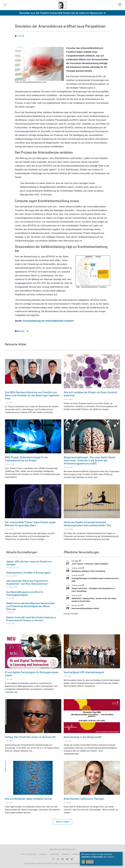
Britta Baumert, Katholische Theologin (84, 799)
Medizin (21, 331)
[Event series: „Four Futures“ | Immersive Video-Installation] (80, 561)
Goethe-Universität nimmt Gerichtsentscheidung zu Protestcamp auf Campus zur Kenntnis (31, 619)
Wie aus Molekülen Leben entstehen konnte (28, 799)
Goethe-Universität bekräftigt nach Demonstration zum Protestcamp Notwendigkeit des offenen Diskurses (31, 606)
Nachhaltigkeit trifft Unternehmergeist (84, 672)
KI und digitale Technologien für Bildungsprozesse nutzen (32, 674)
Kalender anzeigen (71, 614)
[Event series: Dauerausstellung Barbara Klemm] (82, 606)
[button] (62, 822)
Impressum (64, 863)
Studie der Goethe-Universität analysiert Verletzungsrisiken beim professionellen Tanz (87, 524)
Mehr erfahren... (109, 857)
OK (83, 862)
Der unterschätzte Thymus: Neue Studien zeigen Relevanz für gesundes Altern (30, 524)
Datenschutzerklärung (78, 863)
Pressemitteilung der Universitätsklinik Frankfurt (48, 321)
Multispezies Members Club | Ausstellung (88, 571)
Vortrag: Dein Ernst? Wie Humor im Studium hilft (30, 737)
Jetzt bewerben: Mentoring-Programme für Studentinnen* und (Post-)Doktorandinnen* (27, 582)
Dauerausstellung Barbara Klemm (85, 608)
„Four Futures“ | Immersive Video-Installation (90, 564)
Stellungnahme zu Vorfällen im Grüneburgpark (28, 573)
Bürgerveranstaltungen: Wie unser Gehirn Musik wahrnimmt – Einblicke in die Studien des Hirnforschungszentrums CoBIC (89, 460)
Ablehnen (90, 862)
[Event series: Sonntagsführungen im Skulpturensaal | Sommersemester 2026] (83, 575)
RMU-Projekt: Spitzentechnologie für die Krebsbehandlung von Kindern (26, 459)
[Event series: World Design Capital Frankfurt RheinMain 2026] (83, 585)
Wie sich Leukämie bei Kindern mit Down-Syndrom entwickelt (90, 394)
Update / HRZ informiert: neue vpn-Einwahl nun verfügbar (29, 563)
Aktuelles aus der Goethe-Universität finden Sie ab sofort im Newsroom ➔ (62, 13)
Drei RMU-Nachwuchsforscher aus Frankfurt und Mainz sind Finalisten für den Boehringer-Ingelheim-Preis (33, 395)
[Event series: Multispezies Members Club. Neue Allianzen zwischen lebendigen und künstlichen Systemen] (83, 568)
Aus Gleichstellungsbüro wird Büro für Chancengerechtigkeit (25, 593)
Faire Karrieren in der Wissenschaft (83, 737)
